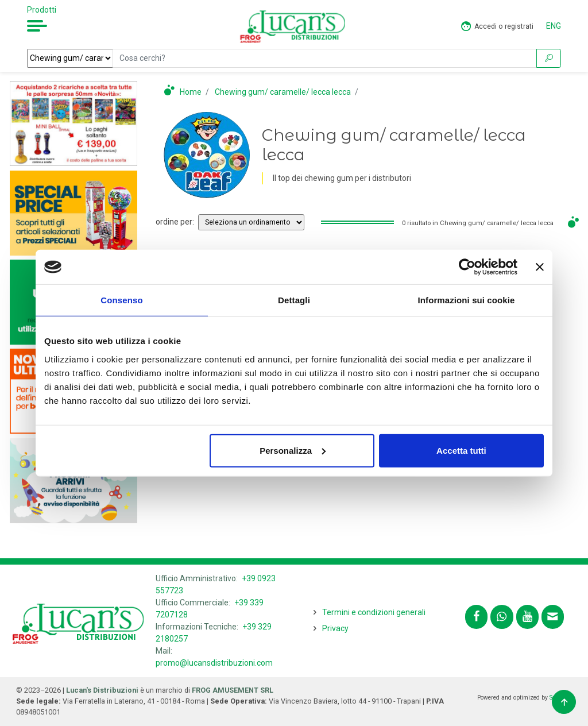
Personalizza (293, 450)
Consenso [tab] (121, 300)
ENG (554, 26)
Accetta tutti (461, 450)
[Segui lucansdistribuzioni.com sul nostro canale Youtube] (527, 617)
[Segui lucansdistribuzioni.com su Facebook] (476, 617)
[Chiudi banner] (540, 267)
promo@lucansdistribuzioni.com (214, 663)
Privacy (335, 628)
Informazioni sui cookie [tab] (467, 300)
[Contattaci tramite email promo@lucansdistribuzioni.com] (553, 617)
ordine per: (175, 222)
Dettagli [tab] (294, 300)
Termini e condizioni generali (374, 612)
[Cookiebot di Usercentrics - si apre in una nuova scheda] (467, 267)
